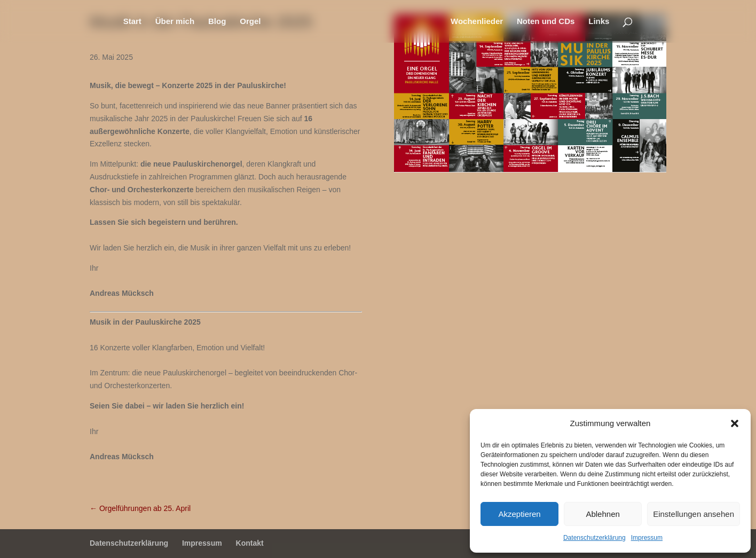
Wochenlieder (477, 22)
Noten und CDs (546, 22)
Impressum (647, 538)
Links (599, 22)
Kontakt (250, 543)
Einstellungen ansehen (694, 514)
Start (132, 22)
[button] (735, 423)
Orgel (250, 22)
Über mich (175, 22)
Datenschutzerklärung (594, 538)
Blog (217, 22)
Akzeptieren (519, 514)
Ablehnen (603, 514)
